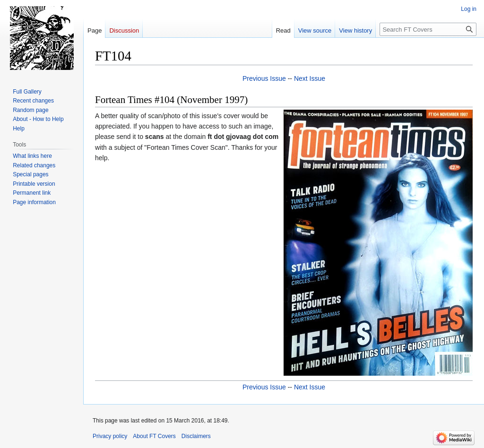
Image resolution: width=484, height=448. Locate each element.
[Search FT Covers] (428, 29)
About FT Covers (154, 436)
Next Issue (310, 78)
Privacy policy (110, 436)
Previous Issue (264, 78)
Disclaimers (196, 436)
